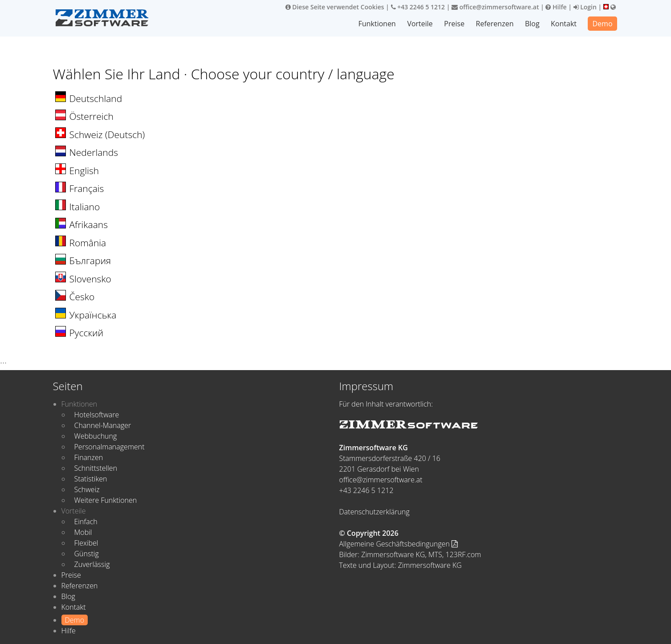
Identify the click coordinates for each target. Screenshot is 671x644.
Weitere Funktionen (106, 500)
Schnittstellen (96, 468)
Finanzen (89, 457)
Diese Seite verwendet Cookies (335, 7)
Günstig (87, 554)
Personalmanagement (110, 447)
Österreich (91, 116)
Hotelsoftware (97, 415)
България (90, 261)
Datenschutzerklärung (374, 512)
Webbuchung (96, 436)
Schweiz (87, 489)
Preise (454, 24)
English (84, 171)
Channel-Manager (103, 425)
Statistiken (91, 479)
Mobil (83, 532)
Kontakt (564, 24)
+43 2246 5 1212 (418, 7)
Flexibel (86, 543)
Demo (602, 24)
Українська (93, 315)
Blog (532, 24)
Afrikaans (89, 224)
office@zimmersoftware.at (495, 7)
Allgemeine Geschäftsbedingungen (399, 544)
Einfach (86, 522)
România (88, 243)
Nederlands (94, 152)
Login (585, 7)
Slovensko (90, 279)
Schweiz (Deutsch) (107, 135)
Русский (87, 333)
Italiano (85, 207)
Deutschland (96, 98)
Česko (82, 297)
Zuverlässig (92, 564)
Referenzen (495, 24)
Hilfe (556, 7)
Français (87, 188)
